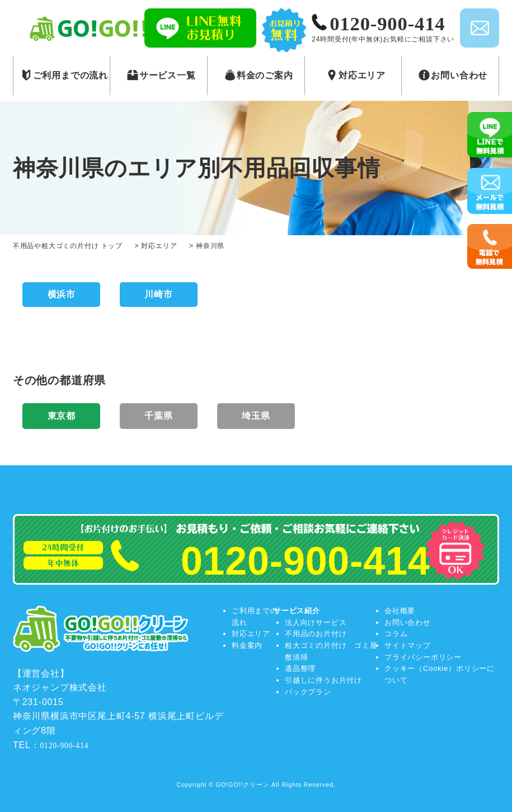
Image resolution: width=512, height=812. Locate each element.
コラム (396, 634)
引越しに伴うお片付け (323, 680)
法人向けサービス (316, 622)
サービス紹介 (297, 611)
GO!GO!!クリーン (243, 785)
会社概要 (400, 611)
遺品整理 (300, 668)
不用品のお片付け (316, 634)
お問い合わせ (408, 622)
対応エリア (251, 634)
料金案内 (247, 645)
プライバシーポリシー (423, 657)
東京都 (62, 416)
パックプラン (308, 692)
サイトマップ (408, 645)
